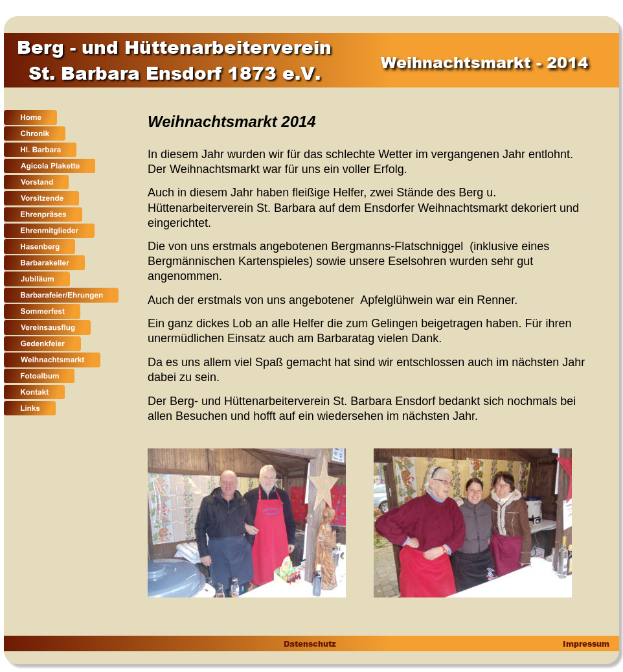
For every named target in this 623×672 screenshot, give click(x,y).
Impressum (585, 644)
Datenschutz (309, 644)
